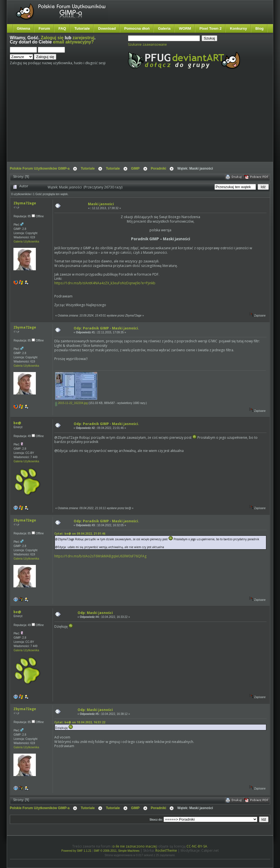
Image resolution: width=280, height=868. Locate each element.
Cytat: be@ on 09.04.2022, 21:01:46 (80, 534)
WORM (185, 28)
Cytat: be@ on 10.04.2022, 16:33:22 (80, 722)
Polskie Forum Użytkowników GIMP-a (40, 168)
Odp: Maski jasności (95, 613)
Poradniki (159, 168)
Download (107, 28)
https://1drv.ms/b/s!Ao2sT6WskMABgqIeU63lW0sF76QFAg (100, 556)
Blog (259, 28)
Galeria (164, 28)
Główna (24, 28)
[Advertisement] (112, 120)
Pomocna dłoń (137, 28)
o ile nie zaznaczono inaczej (135, 846)
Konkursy (238, 28)
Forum (44, 28)
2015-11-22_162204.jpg (71, 403)
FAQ (62, 28)
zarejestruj (83, 38)
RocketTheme (166, 850)
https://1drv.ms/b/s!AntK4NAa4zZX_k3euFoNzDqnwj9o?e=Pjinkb (105, 283)
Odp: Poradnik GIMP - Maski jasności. (106, 328)
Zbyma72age (25, 203)
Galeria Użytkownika (26, 242)
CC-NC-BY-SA (197, 846)
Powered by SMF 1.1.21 (76, 851)
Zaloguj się (52, 38)
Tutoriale (82, 28)
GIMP (135, 168)
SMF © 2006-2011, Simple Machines (117, 851)
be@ (17, 423)
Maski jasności (101, 204)
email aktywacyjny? (73, 42)
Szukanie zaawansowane (147, 44)
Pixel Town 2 (210, 28)
